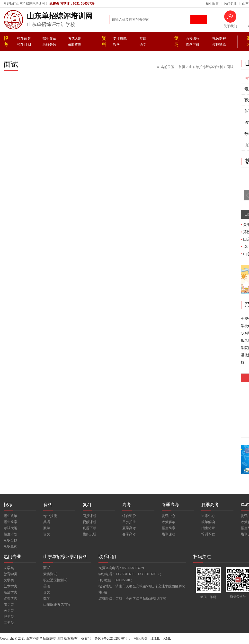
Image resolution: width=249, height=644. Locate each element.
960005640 (122, 580)
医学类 (9, 611)
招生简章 (49, 39)
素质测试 (50, 574)
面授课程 (193, 39)
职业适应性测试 (55, 580)
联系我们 (107, 557)
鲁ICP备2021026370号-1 (112, 639)
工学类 (9, 623)
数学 (116, 45)
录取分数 (49, 45)
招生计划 (24, 45)
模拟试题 (219, 45)
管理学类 (10, 598)
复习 (177, 41)
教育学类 (10, 574)
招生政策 (212, 4)
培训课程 (169, 534)
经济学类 (10, 592)
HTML (155, 639)
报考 (6, 41)
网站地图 (140, 639)
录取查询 (75, 45)
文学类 (9, 580)
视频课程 (219, 39)
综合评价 (129, 516)
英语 (143, 39)
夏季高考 (129, 528)
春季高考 (129, 534)
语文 (143, 45)
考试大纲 (75, 39)
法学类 (9, 568)
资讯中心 (169, 516)
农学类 (9, 604)
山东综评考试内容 (57, 604)
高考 (127, 505)
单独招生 (129, 522)
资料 (104, 41)
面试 (230, 67)
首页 (182, 67)
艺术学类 (10, 586)
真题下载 (193, 45)
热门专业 (230, 4)
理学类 (9, 617)
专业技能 (120, 39)
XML (167, 639)
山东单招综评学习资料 (206, 67)
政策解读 (169, 522)
